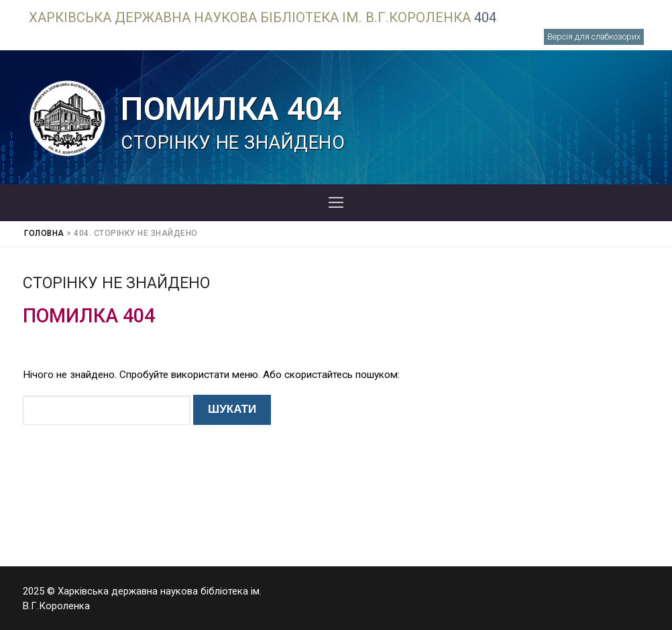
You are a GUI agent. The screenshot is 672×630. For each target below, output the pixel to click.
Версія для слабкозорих (594, 37)
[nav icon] (336, 203)
